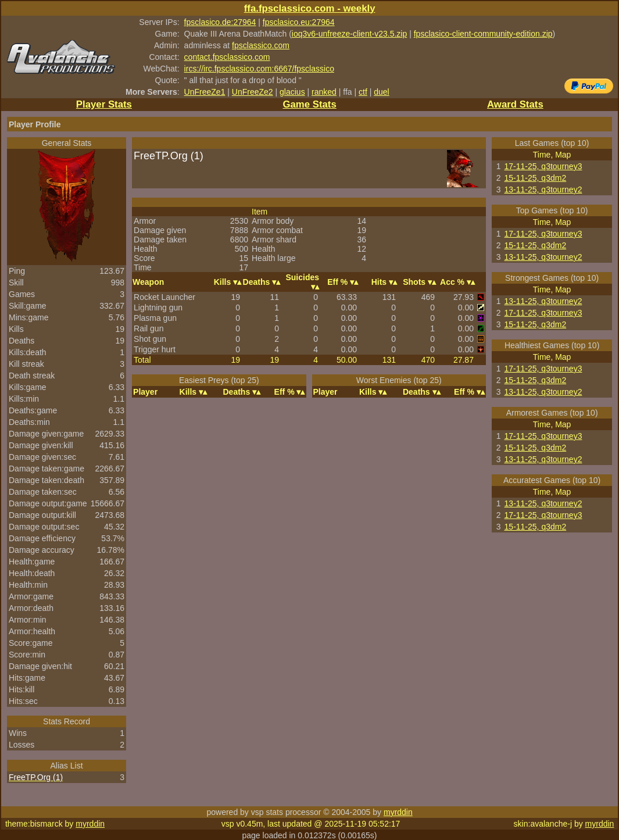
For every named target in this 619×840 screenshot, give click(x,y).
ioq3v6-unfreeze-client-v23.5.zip (349, 34)
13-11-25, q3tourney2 (543, 190)
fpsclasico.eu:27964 (299, 22)
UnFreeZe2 (253, 92)
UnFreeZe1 (205, 92)
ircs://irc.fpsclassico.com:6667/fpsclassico (259, 69)
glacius (292, 92)
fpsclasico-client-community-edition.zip (483, 34)
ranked (324, 92)
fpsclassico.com (261, 45)
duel (381, 92)
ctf (363, 92)
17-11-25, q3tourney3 (543, 166)
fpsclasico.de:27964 (220, 22)
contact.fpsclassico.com (227, 57)
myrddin (398, 812)
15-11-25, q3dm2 (536, 178)
